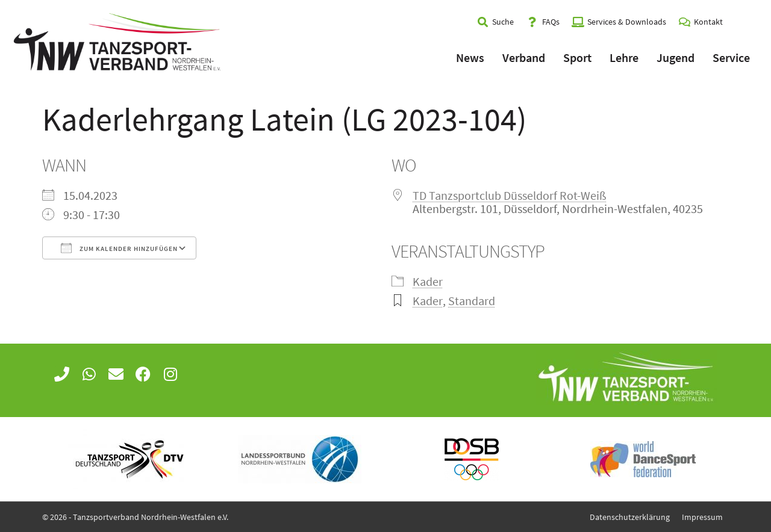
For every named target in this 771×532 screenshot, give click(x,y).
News (470, 57)
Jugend (676, 57)
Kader (428, 281)
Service (731, 57)
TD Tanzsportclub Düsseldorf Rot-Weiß (510, 195)
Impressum (702, 517)
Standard (472, 301)
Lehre (624, 57)
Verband (524, 57)
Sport (577, 57)
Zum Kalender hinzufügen (119, 248)
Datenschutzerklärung (630, 517)
